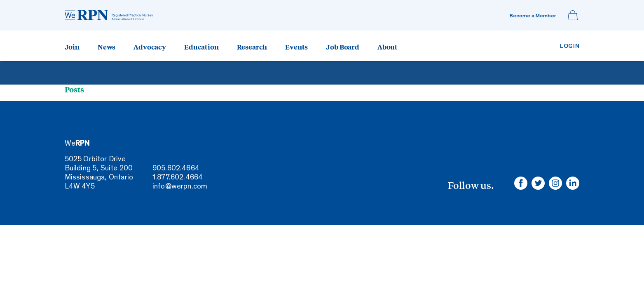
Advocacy (150, 47)
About (388, 47)
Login (570, 46)
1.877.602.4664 (178, 178)
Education (201, 47)
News (107, 47)
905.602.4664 (176, 169)
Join (72, 47)
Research (252, 47)
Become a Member (533, 16)
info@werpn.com (180, 187)
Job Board (343, 47)
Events (296, 47)
